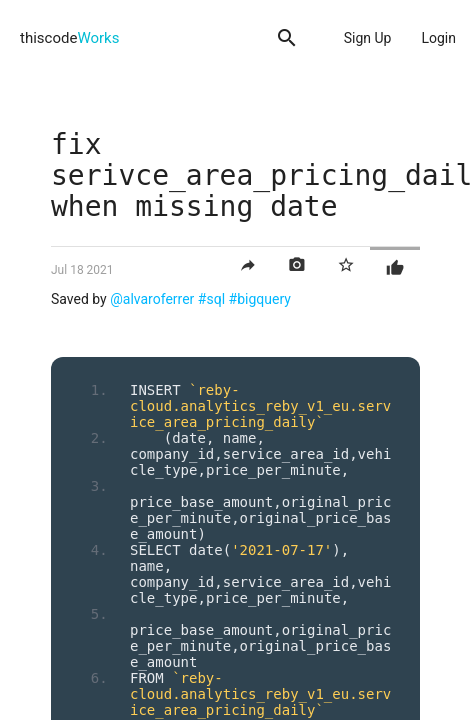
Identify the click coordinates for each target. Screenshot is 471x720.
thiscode (69, 38)
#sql (211, 299)
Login (438, 38)
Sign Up (368, 38)
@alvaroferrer (152, 299)
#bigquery (260, 299)
